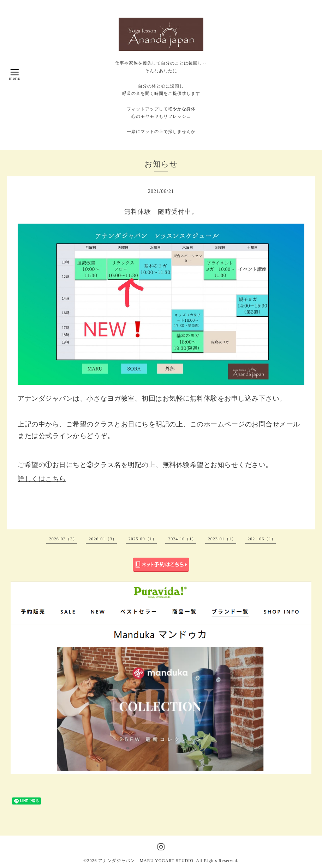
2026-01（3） (103, 539)
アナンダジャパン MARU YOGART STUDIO (146, 861)
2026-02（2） (63, 539)
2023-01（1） (222, 539)
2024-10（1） (182, 539)
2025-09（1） (143, 539)
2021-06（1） (262, 539)
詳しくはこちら (42, 479)
